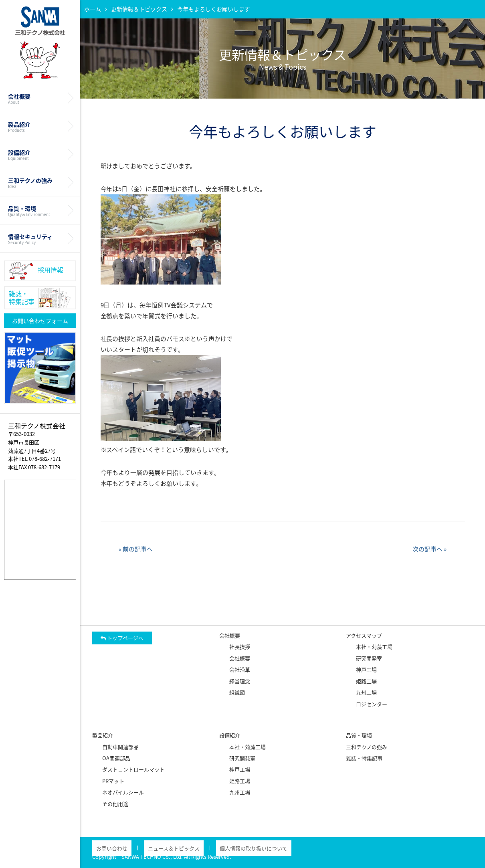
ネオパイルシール (123, 792)
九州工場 (366, 692)
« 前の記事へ (136, 549)
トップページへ (122, 638)
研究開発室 (369, 658)
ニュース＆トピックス (162, 848)
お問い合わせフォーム (40, 318)
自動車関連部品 (120, 747)
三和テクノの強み (40, 180)
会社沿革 (240, 669)
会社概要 (40, 96)
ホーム (93, 9)
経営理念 (240, 681)
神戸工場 (366, 669)
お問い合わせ (108, 848)
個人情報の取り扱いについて (234, 848)
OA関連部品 (116, 758)
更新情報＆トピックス (139, 9)
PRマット (113, 781)
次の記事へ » (429, 549)
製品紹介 (40, 124)
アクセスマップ (364, 635)
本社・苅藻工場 (374, 647)
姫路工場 (366, 681)
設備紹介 (40, 152)
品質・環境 (40, 208)
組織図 (237, 692)
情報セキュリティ (40, 236)
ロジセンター (372, 704)
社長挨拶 (240, 647)
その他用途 (115, 804)
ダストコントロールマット (133, 769)
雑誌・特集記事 (364, 758)
